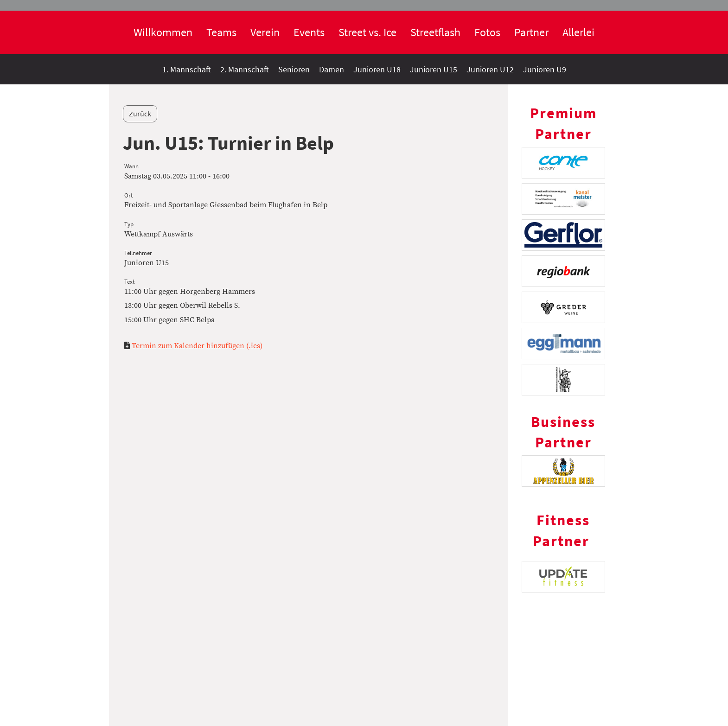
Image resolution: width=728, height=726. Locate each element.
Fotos (487, 32)
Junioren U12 (490, 69)
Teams (221, 32)
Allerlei (578, 32)
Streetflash (435, 32)
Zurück (140, 114)
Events (309, 32)
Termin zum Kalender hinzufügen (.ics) (197, 346)
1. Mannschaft (187, 69)
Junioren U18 (377, 69)
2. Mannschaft (245, 69)
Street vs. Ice (367, 32)
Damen (332, 69)
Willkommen (163, 32)
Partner (531, 32)
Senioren (294, 69)
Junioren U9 (545, 69)
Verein (265, 32)
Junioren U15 (434, 69)
